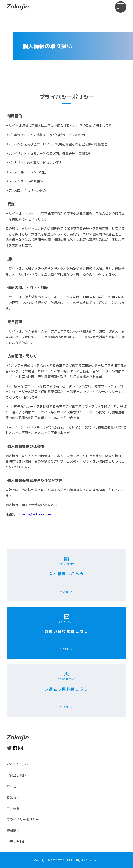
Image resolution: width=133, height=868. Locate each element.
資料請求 (13, 831)
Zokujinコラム (17, 764)
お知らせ (13, 797)
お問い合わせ (16, 842)
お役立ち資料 (16, 775)
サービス (13, 786)
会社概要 (13, 809)
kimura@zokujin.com (35, 514)
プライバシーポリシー (23, 820)
